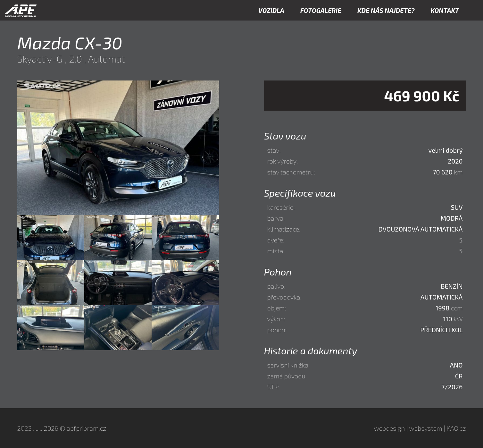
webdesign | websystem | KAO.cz (420, 428)
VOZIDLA (271, 10)
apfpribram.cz (86, 428)
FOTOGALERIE (321, 10)
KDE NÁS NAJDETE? (386, 10)
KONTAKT (445, 10)
